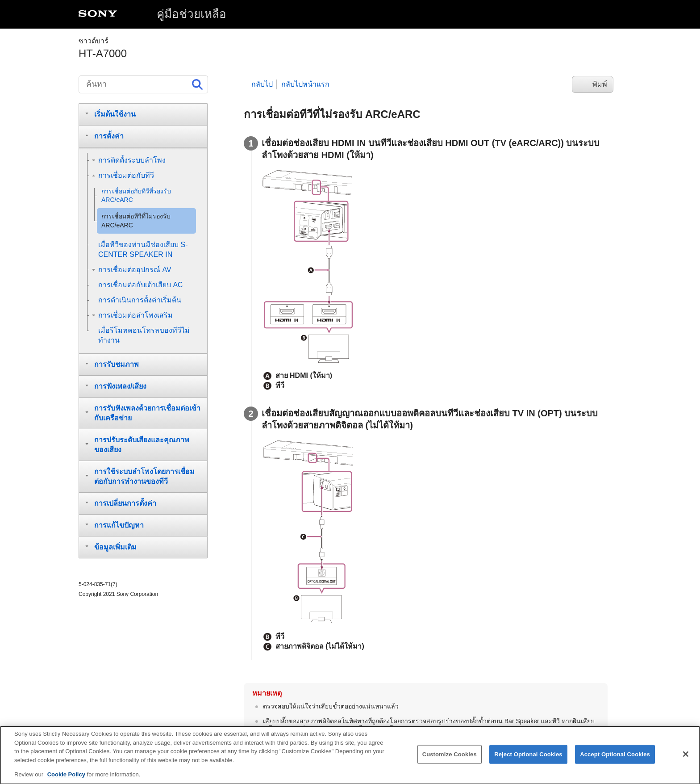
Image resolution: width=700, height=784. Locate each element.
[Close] (686, 762)
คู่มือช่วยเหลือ (192, 14)
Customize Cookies (450, 762)
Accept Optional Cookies (615, 762)
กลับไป (262, 84)
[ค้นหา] (143, 84)
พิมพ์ (600, 84)
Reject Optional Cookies (528, 762)
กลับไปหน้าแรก (305, 84)
